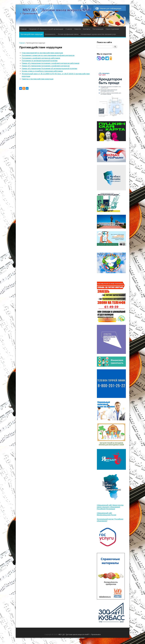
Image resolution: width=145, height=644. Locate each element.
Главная (23, 29)
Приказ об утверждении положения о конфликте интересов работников (51, 63)
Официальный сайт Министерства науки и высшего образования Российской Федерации (110, 507)
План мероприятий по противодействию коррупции (42, 53)
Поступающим (98, 29)
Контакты (87, 29)
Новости (77, 29)
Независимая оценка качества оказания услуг (98, 34)
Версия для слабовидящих (111, 8)
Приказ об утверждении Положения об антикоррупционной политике (49, 68)
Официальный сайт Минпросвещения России (107, 514)
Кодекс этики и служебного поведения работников (42, 71)
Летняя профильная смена (68, 34)
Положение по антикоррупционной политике (40, 61)
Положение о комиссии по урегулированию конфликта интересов (48, 55)
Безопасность (50, 34)
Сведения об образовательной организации (46, 29)
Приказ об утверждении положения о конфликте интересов (46, 66)
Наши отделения (112, 29)
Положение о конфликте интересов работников (41, 58)
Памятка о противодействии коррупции (38, 79)
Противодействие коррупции (32, 34)
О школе (69, 29)
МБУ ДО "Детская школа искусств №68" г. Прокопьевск (80, 634)
